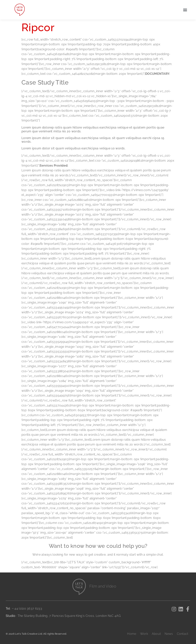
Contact (183, 634)
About (156, 634)
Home (132, 634)
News (169, 634)
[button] (185, 10)
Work (144, 634)
